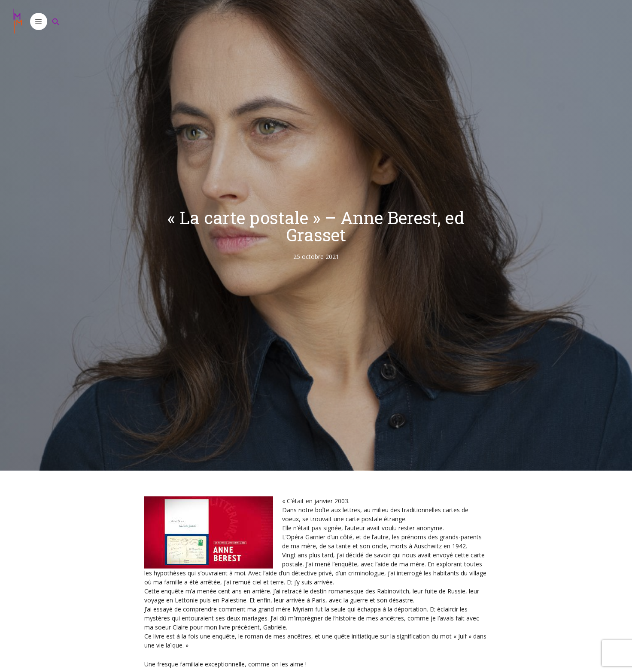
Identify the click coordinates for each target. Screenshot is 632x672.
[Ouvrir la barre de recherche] (56, 21)
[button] (39, 21)
